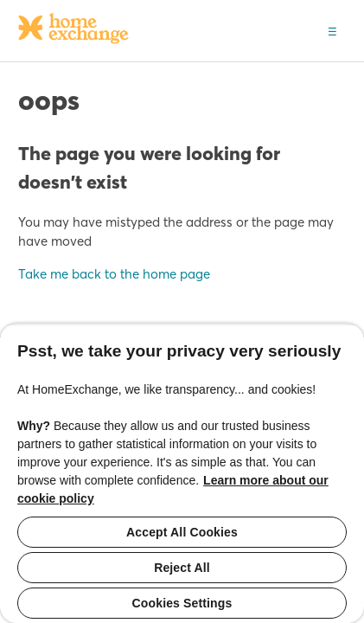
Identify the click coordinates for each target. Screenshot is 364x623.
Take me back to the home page (114, 274)
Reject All (182, 568)
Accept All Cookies (182, 532)
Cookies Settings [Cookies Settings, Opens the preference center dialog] (182, 603)
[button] (332, 30)
